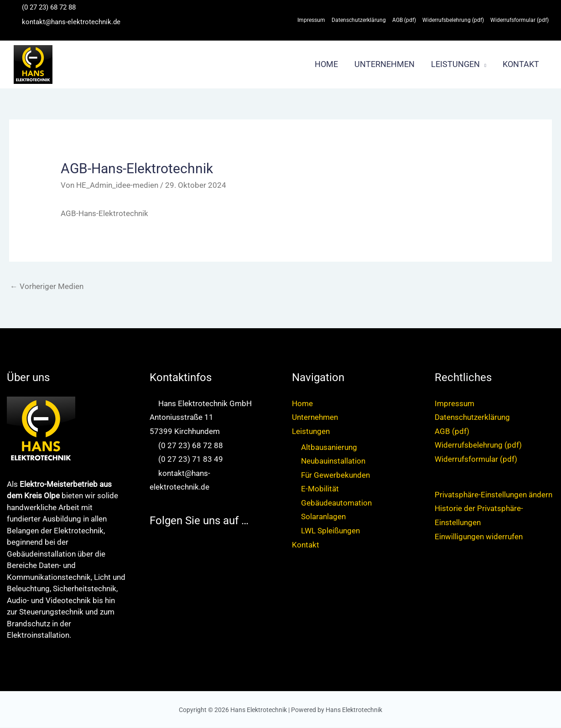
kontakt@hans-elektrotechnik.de (71, 22)
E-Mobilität (320, 489)
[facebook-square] (154, 547)
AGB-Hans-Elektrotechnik (104, 213)
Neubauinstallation (333, 461)
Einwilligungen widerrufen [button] (479, 537)
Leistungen (311, 431)
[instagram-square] (154, 561)
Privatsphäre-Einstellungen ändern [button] (493, 495)
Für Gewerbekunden (335, 475)
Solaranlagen (323, 517)
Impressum (455, 403)
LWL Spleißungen (330, 531)
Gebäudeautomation (336, 503)
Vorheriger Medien (47, 286)
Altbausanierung (329, 447)
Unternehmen (315, 418)
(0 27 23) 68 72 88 (49, 7)
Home (302, 403)
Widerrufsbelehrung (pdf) (478, 445)
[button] (483, 64)
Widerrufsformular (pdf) (476, 459)
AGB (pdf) (452, 431)
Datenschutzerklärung (472, 418)
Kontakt (306, 545)
